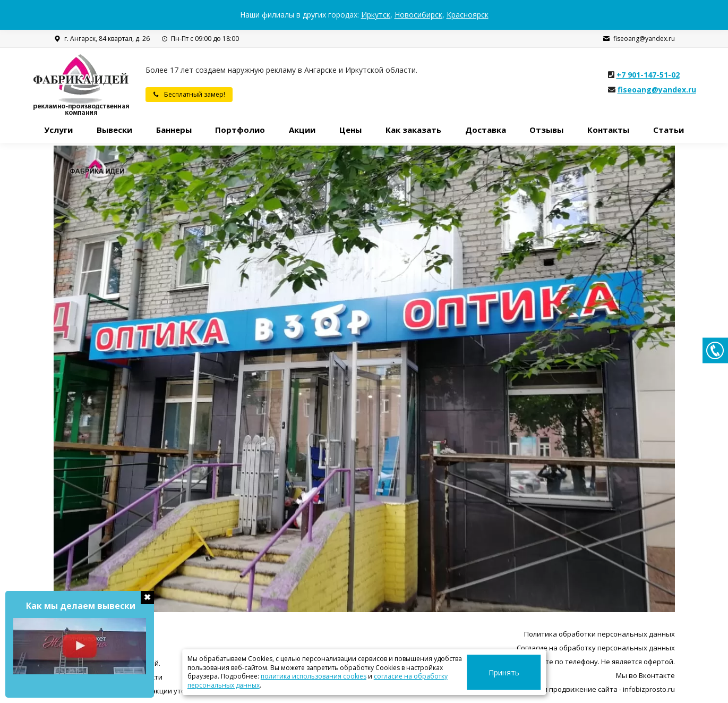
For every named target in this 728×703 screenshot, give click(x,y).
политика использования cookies (280, 676)
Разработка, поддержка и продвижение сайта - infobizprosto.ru (567, 689)
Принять (516, 672)
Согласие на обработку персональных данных (596, 648)
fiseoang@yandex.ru (638, 39)
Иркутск (376, 15)
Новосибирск (418, 15)
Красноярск (468, 15)
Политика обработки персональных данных (599, 634)
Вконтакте (657, 675)
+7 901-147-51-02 (648, 75)
